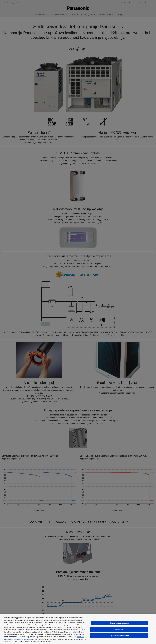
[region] (78, 629)
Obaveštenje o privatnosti (24, 639)
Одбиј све (119, 629)
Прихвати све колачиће (119, 636)
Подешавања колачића (119, 623)
